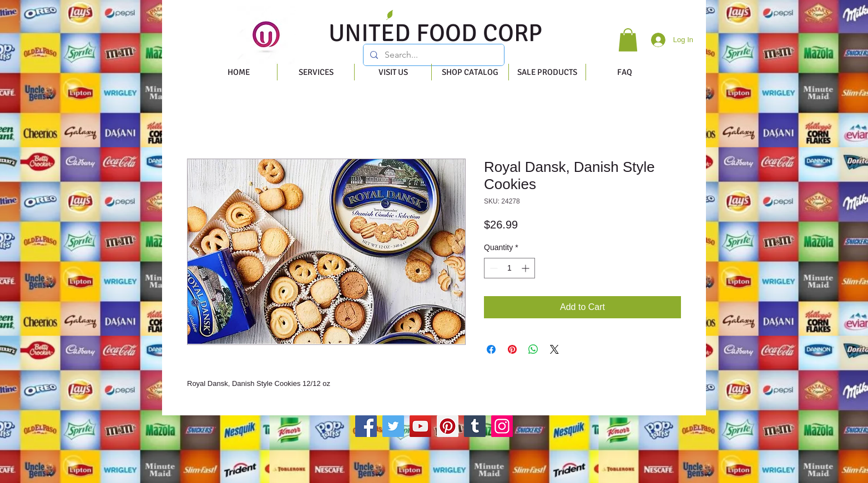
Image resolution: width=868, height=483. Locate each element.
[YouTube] (420, 426)
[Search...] (433, 55)
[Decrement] (493, 268)
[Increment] (526, 268)
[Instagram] (502, 426)
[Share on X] (554, 349)
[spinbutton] (509, 268)
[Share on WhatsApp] (533, 349)
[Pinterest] (448, 426)
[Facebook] (366, 426)
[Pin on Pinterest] (512, 349)
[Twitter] (393, 426)
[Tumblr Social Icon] (475, 426)
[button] (628, 40)
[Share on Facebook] (491, 349)
